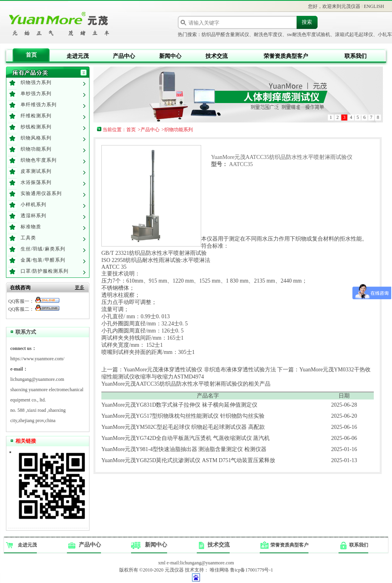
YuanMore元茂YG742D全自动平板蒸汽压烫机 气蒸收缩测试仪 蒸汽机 (186, 438)
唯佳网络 (219, 570)
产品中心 (124, 56)
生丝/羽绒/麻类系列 (43, 249)
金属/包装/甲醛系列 (43, 260)
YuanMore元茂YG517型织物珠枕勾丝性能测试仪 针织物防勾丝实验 (183, 416)
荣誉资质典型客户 (286, 56)
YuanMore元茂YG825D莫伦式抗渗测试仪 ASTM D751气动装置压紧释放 (188, 460)
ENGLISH (374, 6)
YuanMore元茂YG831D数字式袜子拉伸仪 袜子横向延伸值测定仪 (179, 405)
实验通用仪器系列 (41, 193)
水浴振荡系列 (36, 182)
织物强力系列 (36, 82)
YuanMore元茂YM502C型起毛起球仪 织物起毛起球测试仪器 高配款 (183, 427)
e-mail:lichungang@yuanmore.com (200, 563)
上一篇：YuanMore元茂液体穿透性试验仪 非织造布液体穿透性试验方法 (189, 370)
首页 (31, 55)
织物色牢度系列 (39, 160)
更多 (80, 287)
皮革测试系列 (36, 171)
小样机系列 (33, 205)
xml (162, 563)
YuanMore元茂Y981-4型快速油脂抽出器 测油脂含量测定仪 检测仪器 (184, 449)
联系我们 (356, 56)
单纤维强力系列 (39, 105)
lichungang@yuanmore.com (37, 379)
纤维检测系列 (36, 116)
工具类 (28, 238)
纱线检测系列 (36, 127)
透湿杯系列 (33, 216)
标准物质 (31, 227)
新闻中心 (170, 56)
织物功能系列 (36, 149)
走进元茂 (78, 56)
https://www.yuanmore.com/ (37, 359)
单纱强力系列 (36, 94)
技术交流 (217, 56)
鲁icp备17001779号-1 (252, 570)
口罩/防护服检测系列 (45, 271)
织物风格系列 (36, 138)
